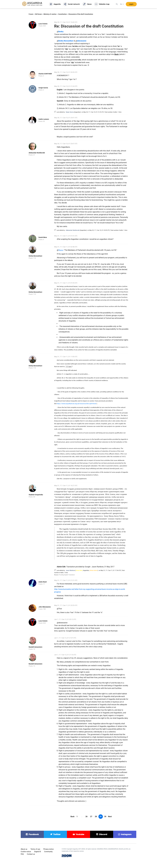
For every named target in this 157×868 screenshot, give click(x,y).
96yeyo (61, 250)
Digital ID (38, 852)
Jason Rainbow (70, 570)
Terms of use (35, 849)
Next (110, 817)
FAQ (22, 854)
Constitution (62, 14)
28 (96, 817)
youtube (80, 834)
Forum (31, 14)
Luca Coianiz (43, 24)
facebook (34, 834)
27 (91, 817)
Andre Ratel (43, 582)
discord (103, 834)
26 (86, 817)
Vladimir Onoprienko (36, 495)
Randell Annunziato (35, 647)
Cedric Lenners (44, 119)
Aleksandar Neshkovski (37, 153)
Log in (131, 4)
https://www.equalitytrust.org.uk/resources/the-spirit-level (76, 404)
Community (48, 852)
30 (105, 817)
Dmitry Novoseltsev (35, 256)
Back (73, 817)
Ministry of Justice (50, 14)
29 (101, 817)
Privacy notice (49, 849)
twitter (57, 834)
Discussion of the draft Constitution (81, 14)
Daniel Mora (43, 237)
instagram (126, 834)
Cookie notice (26, 852)
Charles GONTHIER (45, 74)
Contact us (31, 854)
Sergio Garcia (43, 88)
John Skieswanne (45, 607)
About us (24, 849)
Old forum (38, 14)
